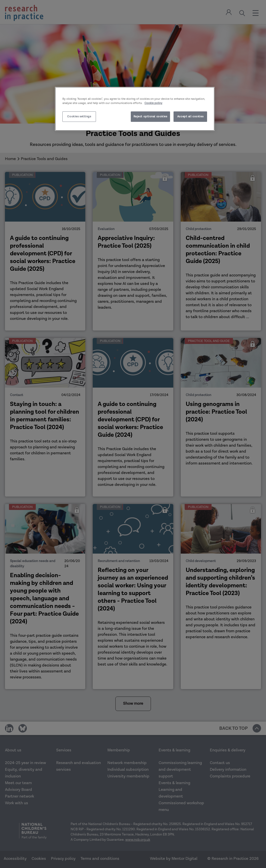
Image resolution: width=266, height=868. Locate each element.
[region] (135, 109)
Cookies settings (79, 117)
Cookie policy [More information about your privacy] (153, 103)
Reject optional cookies (150, 117)
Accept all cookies (190, 117)
